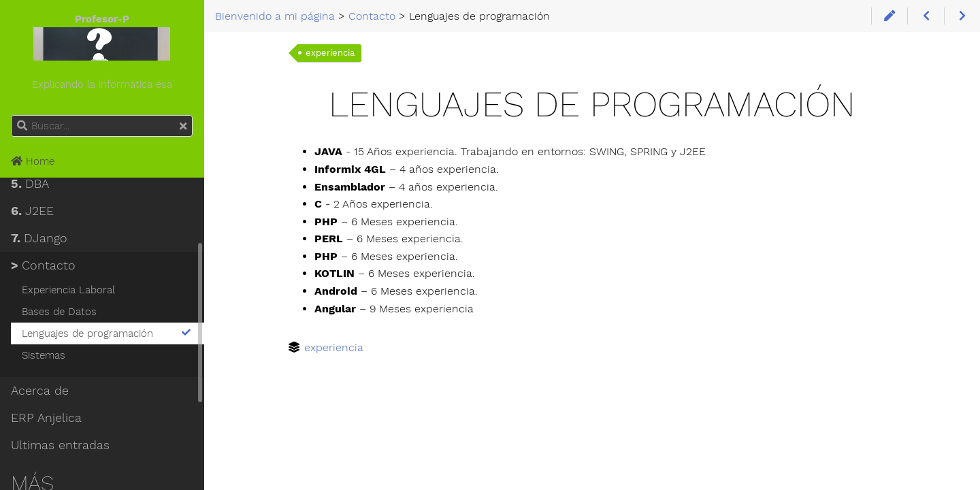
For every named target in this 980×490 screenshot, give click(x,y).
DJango (39, 238)
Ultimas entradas (60, 445)
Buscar (12, 115)
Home (33, 161)
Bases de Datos (59, 312)
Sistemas (44, 355)
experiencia (330, 53)
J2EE (32, 211)
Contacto (43, 265)
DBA (30, 184)
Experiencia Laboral (68, 290)
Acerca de (40, 391)
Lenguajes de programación (107, 333)
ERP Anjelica (46, 418)
